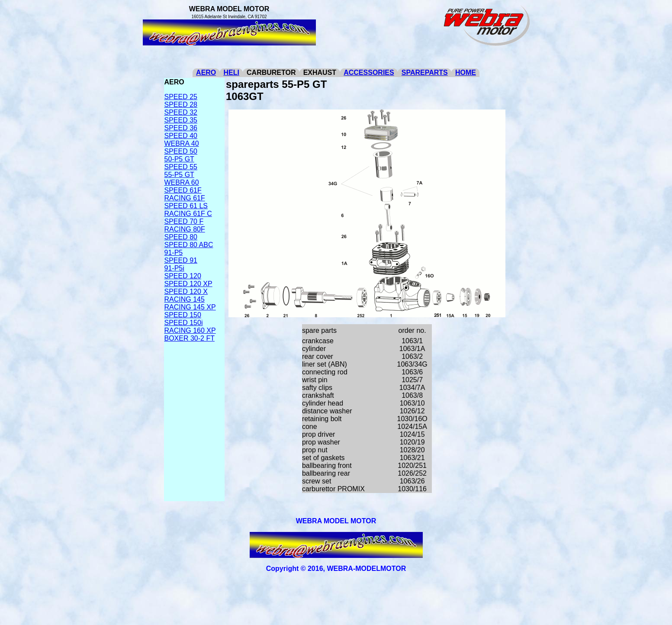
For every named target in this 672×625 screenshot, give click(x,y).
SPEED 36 (181, 128)
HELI (231, 72)
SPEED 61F (183, 190)
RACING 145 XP (190, 307)
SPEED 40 (181, 136)
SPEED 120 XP (188, 284)
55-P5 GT (179, 175)
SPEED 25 (181, 97)
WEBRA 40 (182, 143)
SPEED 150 (183, 315)
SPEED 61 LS (186, 206)
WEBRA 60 (182, 182)
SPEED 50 (181, 151)
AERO (206, 72)
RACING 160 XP (190, 330)
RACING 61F (185, 198)
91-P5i (174, 268)
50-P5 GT (179, 159)
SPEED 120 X (186, 292)
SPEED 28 (181, 105)
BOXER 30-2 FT (190, 338)
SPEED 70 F (184, 221)
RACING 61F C (188, 214)
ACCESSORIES (369, 72)
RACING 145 (185, 299)
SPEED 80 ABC (189, 245)
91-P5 (174, 253)
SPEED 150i (184, 323)
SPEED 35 (181, 120)
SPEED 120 (183, 276)
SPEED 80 (181, 237)
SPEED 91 (181, 260)
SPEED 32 (181, 112)
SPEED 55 (181, 167)
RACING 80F (185, 229)
